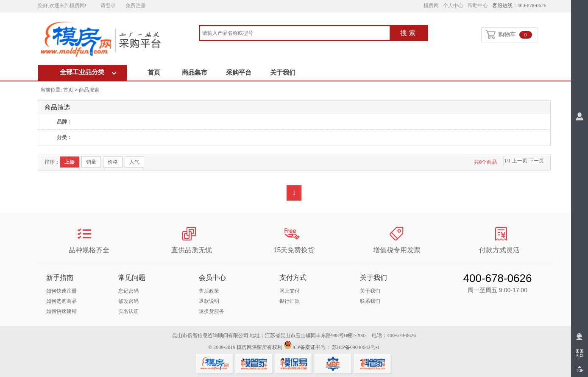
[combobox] (295, 34)
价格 (113, 162)
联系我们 (370, 301)
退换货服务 (212, 311)
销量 (91, 162)
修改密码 (128, 301)
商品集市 (195, 73)
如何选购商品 (61, 301)
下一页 (536, 161)
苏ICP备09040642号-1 (356, 347)
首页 (154, 73)
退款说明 (209, 301)
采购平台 (239, 73)
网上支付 (290, 291)
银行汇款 (290, 301)
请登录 (108, 6)
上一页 (520, 161)
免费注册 (136, 6)
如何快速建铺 (61, 311)
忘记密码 (128, 291)
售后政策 (209, 291)
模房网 (431, 6)
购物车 (509, 35)
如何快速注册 (61, 291)
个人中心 (453, 6)
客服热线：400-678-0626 (519, 6)
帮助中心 (478, 6)
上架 (70, 162)
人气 (134, 162)
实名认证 (128, 311)
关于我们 (283, 73)
